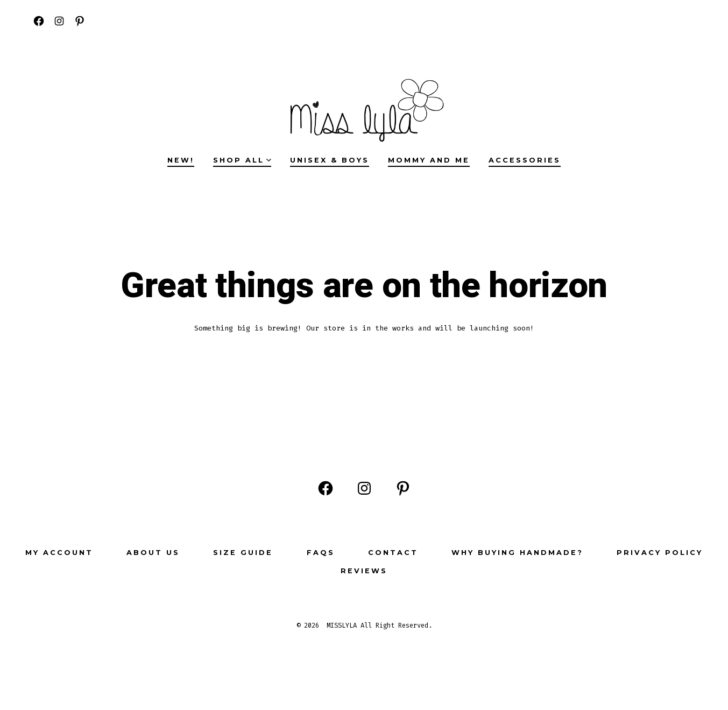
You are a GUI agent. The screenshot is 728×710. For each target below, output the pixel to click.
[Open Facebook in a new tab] (39, 21)
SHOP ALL (242, 160)
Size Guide (243, 553)
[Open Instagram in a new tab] (59, 21)
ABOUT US (153, 553)
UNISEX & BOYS (330, 160)
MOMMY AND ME (429, 160)
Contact (393, 553)
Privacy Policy (660, 553)
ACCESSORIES (525, 160)
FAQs (321, 553)
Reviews (364, 571)
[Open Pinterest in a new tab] (80, 21)
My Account (59, 553)
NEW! (181, 160)
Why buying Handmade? (517, 553)
